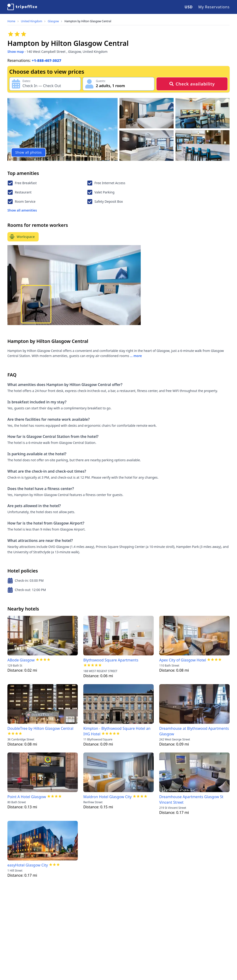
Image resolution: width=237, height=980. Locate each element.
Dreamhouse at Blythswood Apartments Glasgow (194, 731)
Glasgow (53, 21)
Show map (16, 52)
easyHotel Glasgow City (28, 865)
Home (11, 21)
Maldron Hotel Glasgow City (108, 797)
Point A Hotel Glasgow (27, 797)
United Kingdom (31, 21)
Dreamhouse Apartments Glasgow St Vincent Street (191, 800)
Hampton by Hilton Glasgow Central (88, 21)
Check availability (192, 84)
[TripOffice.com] (22, 7)
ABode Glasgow (21, 660)
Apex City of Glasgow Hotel (183, 660)
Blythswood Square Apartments (111, 660)
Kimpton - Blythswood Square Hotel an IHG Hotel (117, 731)
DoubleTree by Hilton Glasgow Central (40, 728)
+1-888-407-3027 (47, 60)
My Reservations (214, 7)
